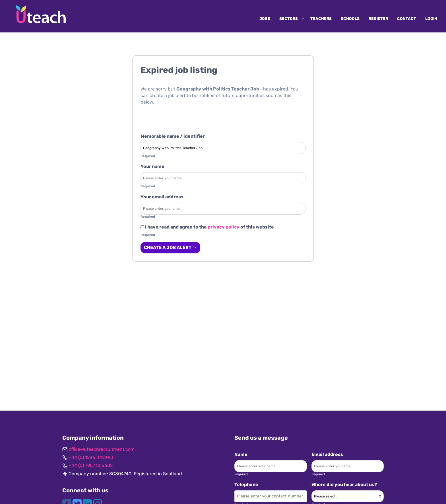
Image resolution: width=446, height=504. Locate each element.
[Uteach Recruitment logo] (41, 14)
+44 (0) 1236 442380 (91, 457)
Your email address (162, 197)
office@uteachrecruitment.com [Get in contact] (102, 449)
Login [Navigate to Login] (431, 18)
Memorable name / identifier (173, 136)
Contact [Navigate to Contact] (407, 18)
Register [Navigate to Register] (378, 18)
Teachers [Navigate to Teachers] (321, 18)
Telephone (246, 485)
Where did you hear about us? (344, 485)
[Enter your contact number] (271, 496)
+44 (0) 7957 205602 (91, 465)
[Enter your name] (223, 178)
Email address (327, 454)
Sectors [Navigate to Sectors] (289, 18)
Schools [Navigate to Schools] (350, 18)
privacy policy (224, 227)
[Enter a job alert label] (223, 148)
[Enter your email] (348, 466)
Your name (152, 166)
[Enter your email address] (223, 209)
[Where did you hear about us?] (348, 496)
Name (241, 454)
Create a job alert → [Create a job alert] (170, 247)
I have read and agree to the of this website (207, 227)
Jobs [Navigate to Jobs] (265, 18)
